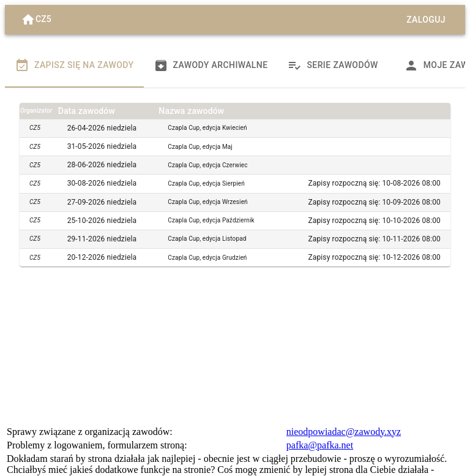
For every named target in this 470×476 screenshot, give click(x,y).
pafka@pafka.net (320, 445)
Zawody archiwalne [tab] (211, 66)
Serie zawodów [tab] (332, 66)
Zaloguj (426, 20)
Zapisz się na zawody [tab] (74, 66)
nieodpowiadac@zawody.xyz (344, 432)
